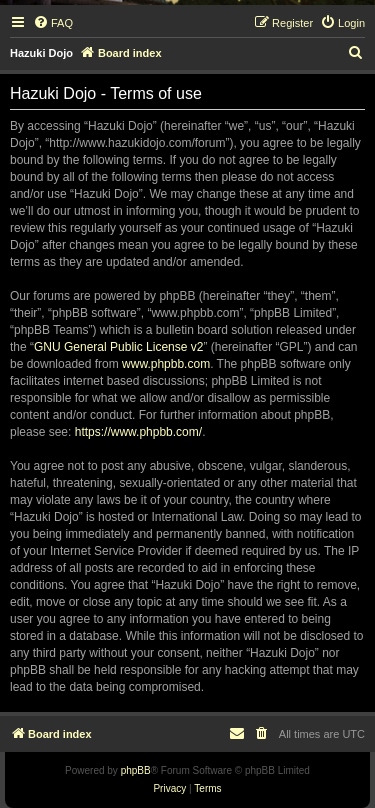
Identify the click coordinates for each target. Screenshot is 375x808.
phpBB (136, 770)
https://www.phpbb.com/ (138, 432)
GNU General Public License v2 (118, 347)
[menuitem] (53, 23)
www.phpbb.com (166, 364)
